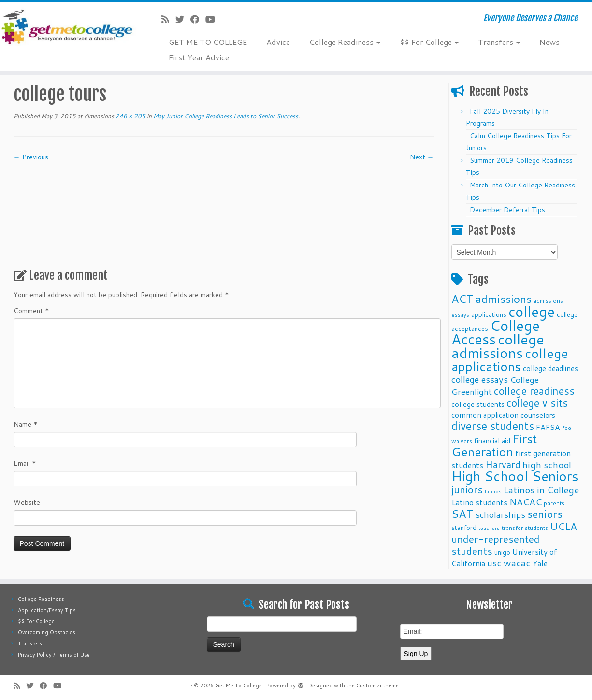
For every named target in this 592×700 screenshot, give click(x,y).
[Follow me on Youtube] (213, 19)
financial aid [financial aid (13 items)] (492, 440)
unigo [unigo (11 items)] (502, 552)
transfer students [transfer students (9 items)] (525, 528)
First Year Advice (199, 57)
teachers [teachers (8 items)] (489, 528)
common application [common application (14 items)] (485, 415)
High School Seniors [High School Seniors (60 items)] (515, 476)
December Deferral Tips (507, 210)
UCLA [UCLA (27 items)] (563, 526)
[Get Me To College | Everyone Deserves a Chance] (68, 27)
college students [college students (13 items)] (478, 404)
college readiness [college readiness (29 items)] (534, 391)
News (549, 42)
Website (27, 502)
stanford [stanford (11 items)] (464, 527)
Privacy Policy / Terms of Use (54, 655)
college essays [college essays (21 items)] (480, 379)
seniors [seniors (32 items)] (545, 514)
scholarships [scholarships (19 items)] (500, 515)
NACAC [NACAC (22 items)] (526, 502)
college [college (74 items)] (532, 311)
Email (25, 463)
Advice (278, 42)
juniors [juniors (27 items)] (467, 489)
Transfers (499, 42)
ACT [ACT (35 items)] (462, 299)
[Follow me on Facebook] (198, 19)
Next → (422, 157)
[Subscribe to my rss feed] (168, 19)
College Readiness (345, 42)
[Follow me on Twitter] (183, 19)
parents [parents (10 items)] (554, 503)
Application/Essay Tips (47, 610)
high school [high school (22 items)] (547, 464)
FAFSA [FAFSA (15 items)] (548, 427)
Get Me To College (238, 686)
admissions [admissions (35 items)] (504, 299)
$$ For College (429, 42)
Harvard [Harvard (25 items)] (503, 464)
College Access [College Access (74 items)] (496, 332)
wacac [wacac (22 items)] (517, 563)
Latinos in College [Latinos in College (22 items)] (541, 490)
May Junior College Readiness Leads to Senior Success (225, 116)
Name (26, 424)
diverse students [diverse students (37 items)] (493, 426)
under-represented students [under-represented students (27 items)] (496, 545)
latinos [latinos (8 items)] (493, 491)
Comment (31, 311)
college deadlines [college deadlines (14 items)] (550, 368)
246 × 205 (130, 116)
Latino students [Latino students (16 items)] (479, 502)
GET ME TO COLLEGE (208, 42)
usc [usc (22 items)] (494, 563)
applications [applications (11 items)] (489, 314)
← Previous (31, 157)
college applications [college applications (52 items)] (510, 359)
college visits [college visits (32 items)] (537, 403)
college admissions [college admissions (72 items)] (498, 346)
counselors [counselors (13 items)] (538, 415)
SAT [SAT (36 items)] (462, 514)
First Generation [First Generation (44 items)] (494, 445)
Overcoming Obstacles (47, 632)
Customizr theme (377, 686)
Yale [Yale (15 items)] (540, 563)
